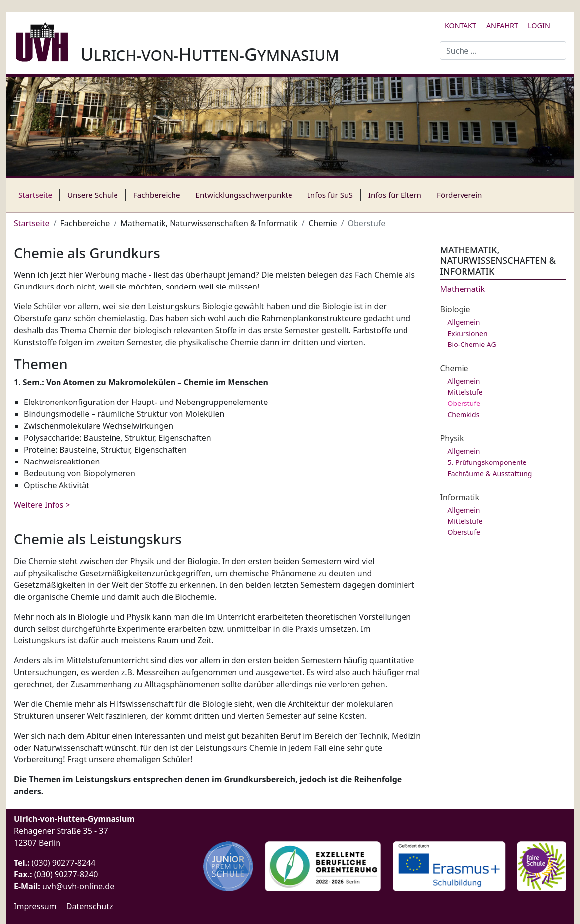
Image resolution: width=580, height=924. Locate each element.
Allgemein (464, 322)
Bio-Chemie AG (472, 344)
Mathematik (463, 289)
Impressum (35, 906)
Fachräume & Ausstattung (490, 474)
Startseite (35, 195)
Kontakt (461, 26)
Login (539, 26)
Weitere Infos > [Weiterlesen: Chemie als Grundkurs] (42, 505)
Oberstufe (464, 403)
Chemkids (464, 415)
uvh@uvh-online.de (78, 886)
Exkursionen (468, 333)
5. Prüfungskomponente (487, 462)
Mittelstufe (465, 392)
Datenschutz (90, 906)
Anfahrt (502, 26)
